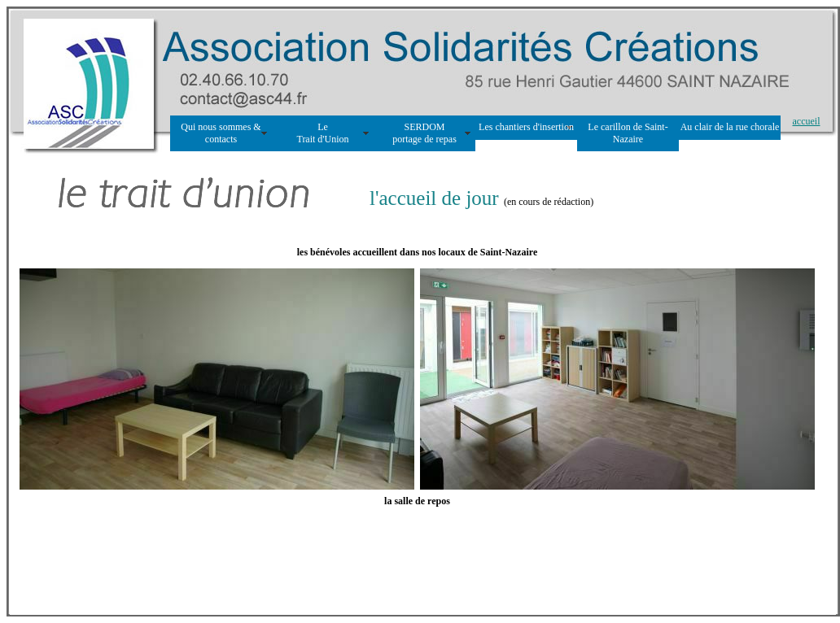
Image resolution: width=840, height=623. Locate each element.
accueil (807, 121)
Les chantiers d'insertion (526, 127)
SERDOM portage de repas (424, 133)
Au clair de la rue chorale (730, 127)
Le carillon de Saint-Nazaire (628, 133)
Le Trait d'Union (322, 133)
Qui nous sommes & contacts (221, 133)
